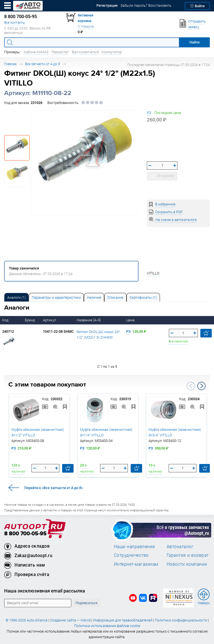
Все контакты (15, 22)
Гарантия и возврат (188, 555)
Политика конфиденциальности (181, 620)
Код (6, 320)
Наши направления (135, 546)
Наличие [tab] (94, 297)
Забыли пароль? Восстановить (146, 5)
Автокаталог (180, 546)
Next (201, 386)
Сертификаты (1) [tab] (143, 297)
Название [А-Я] (89, 320)
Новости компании (187, 564)
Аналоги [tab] (16, 297)
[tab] (16, 297)
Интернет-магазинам (136, 564)
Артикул (50, 320)
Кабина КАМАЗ (36, 52)
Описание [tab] (115, 297)
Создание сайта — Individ (70, 620)
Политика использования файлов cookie (107, 626)
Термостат (60, 52)
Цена (131, 320)
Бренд (30, 320)
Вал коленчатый (85, 52)
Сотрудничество (131, 555)
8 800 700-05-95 (25, 534)
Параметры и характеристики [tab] (56, 297)
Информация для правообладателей (123, 620)
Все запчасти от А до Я (42, 64)
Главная (10, 64)
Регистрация (107, 5)
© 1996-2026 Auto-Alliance (27, 620)
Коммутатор (112, 52)
